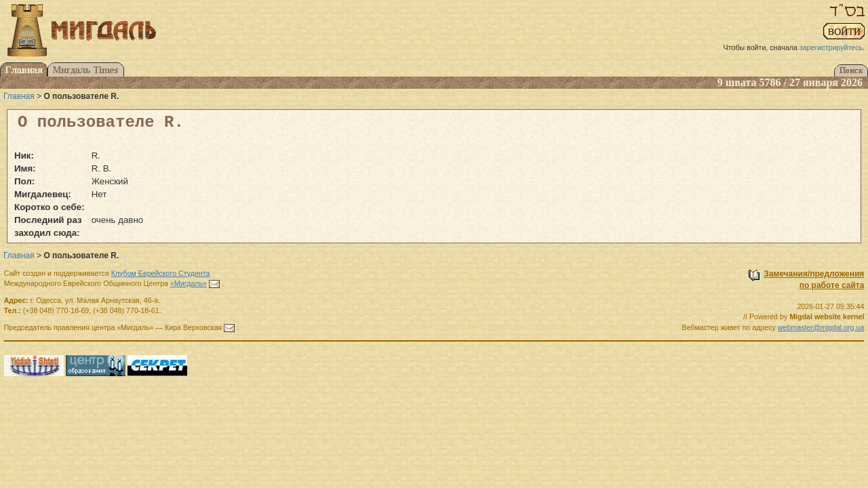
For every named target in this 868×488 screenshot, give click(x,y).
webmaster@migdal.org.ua (821, 327)
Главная (19, 96)
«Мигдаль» (189, 283)
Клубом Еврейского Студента (161, 273)
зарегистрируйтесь (831, 47)
